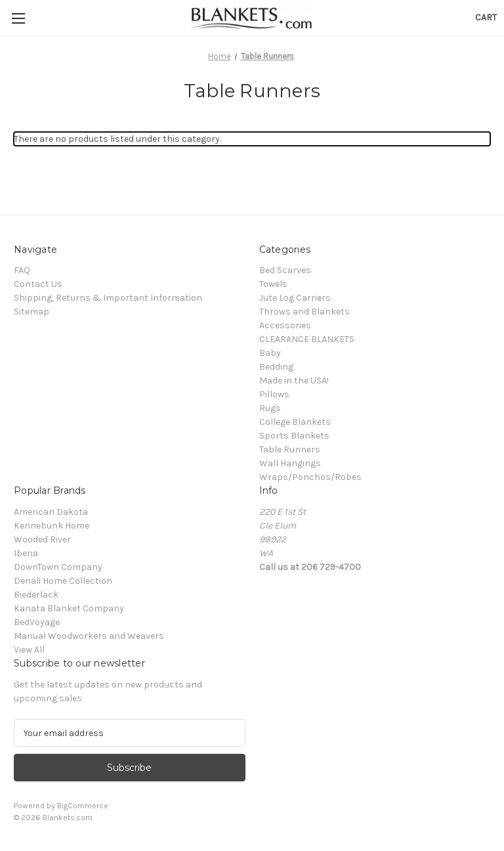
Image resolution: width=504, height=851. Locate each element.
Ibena (26, 553)
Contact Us (38, 284)
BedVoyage (37, 622)
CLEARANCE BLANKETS (307, 339)
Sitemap (31, 312)
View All (29, 650)
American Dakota (51, 512)
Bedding (276, 367)
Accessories (285, 325)
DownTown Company (58, 567)
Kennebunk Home (52, 526)
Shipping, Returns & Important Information (108, 298)
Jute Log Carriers (295, 298)
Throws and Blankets (304, 312)
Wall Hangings (290, 463)
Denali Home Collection (63, 581)
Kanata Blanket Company (69, 608)
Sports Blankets (294, 436)
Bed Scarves (285, 270)
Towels (273, 284)
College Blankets (295, 422)
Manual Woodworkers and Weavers (89, 636)
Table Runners (290, 449)
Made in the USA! (294, 381)
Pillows (274, 394)
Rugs (270, 408)
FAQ (22, 270)
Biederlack (36, 595)
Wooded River (42, 539)
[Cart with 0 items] (486, 17)
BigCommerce (83, 806)
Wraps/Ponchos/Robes (310, 477)
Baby (270, 353)
